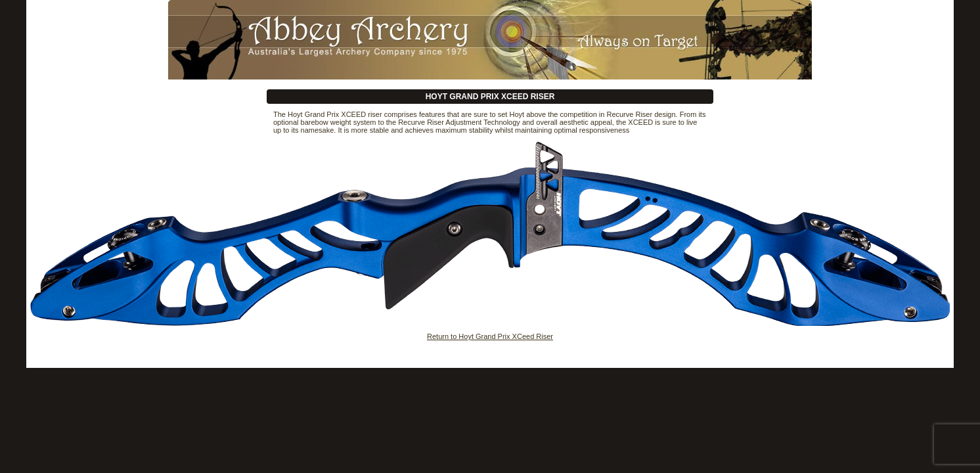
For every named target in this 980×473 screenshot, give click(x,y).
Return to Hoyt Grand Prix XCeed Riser (490, 336)
